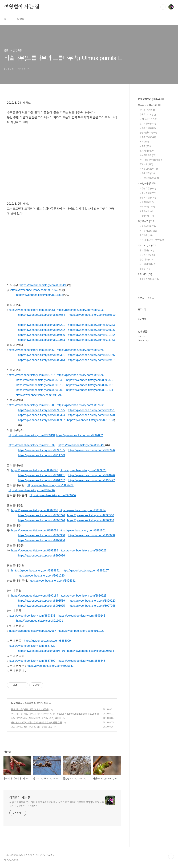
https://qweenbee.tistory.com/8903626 (91, 330)
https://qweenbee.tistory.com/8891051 (41, 475)
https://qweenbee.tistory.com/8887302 (32, 661)
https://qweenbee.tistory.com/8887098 (35, 470)
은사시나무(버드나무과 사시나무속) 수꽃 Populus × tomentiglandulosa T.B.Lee (53, 714)
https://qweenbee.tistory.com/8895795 (41, 410)
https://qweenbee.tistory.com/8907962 (34, 290)
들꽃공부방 (146, 221)
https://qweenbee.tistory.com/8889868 (32, 350)
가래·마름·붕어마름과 (151, 160)
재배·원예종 (149, 178)
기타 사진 (145, 274)
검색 (163, 7)
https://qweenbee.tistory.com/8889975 (80, 350)
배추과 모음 (148, 137)
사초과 (145, 146)
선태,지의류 (147, 151)
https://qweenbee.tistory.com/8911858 (40, 295)
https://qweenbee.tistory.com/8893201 (41, 325)
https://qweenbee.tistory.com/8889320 (83, 470)
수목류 (28, 703)
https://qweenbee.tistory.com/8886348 (82, 661)
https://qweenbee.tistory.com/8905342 (50, 666)
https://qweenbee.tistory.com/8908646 (41, 540)
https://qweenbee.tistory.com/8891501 (82, 530)
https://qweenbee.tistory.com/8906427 (91, 480)
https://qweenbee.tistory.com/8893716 (41, 651)
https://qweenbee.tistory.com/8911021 (40, 621)
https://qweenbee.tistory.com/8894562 (32, 490)
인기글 (151, 298)
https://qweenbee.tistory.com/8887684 (41, 315)
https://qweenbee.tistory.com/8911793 (41, 455)
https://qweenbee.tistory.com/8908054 (91, 651)
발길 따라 (147, 260)
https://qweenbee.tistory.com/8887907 (35, 510)
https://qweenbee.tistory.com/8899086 (41, 556)
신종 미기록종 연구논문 (152, 240)
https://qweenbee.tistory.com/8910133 (91, 420)
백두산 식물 (148, 188)
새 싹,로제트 (148, 119)
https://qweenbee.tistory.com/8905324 (41, 415)
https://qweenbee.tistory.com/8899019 (40, 385)
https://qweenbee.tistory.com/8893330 (41, 535)
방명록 (21, 19)
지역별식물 (147, 184)
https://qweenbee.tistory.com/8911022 (81, 631)
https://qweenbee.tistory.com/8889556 (80, 310)
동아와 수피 (148, 128)
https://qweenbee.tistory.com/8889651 (35, 530)
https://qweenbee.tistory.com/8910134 (90, 390)
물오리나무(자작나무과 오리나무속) (30, 709)
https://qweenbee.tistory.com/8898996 (91, 450)
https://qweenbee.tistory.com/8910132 (91, 335)
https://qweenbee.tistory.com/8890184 (35, 596)
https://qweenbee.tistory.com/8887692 (80, 405)
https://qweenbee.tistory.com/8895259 (35, 550)
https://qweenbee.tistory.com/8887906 (32, 405)
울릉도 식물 (148, 198)
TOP (171, 856)
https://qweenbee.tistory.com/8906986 (41, 335)
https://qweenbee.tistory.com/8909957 (53, 495)
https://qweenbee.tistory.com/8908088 (91, 535)
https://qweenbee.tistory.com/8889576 (80, 375)
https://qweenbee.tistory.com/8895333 (91, 325)
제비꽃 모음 (149, 169)
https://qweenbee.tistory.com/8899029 (83, 550)
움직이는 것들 (148, 255)
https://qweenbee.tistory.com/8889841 (36, 571)
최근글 (141, 298)
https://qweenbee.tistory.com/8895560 (91, 515)
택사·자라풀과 (148, 155)
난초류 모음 (148, 173)
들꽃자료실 (17, 703)
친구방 (145, 269)
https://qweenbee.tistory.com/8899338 (91, 520)
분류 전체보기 (151, 99)
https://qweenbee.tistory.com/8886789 (50, 485)
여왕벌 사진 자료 (149, 279)
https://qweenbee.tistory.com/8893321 (41, 355)
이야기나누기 (147, 246)
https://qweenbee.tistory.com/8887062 (80, 435)
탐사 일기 (147, 250)
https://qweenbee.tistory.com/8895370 (90, 380)
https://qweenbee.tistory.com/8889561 (32, 310)
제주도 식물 (148, 193)
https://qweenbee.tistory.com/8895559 (41, 601)
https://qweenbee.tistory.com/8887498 (82, 445)
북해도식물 (147, 207)
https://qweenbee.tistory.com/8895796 (41, 515)
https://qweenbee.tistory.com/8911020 (41, 576)
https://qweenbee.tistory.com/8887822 (32, 646)
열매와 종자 (148, 124)
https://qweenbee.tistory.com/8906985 (40, 390)
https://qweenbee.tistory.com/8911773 (91, 340)
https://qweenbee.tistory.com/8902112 (90, 385)
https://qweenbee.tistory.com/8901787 (41, 480)
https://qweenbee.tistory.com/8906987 (41, 420)
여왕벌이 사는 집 (22, 7)
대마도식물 (147, 211)
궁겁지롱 (146, 235)
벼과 (144, 142)
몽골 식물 (147, 202)
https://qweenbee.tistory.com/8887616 (32, 375)
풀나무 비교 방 (149, 231)
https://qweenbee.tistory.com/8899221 (91, 410)
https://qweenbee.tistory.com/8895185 (41, 450)
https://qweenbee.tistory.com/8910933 (41, 340)
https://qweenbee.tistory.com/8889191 (32, 435)
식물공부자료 (148, 226)
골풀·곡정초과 (148, 133)
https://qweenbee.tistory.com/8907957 (91, 360)
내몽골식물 (147, 216)
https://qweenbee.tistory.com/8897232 (41, 330)
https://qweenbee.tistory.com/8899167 (85, 571)
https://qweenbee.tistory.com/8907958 (92, 606)
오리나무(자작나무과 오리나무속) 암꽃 (32, 727)
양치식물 (146, 164)
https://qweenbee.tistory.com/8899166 (91, 355)
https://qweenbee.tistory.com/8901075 (41, 606)
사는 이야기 (148, 264)
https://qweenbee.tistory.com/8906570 (91, 415)
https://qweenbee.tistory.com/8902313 (41, 360)
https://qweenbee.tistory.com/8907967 (33, 631)
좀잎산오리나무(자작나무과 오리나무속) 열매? (36, 718)
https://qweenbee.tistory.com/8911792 (39, 395)
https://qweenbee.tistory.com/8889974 (82, 510)
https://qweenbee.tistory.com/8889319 (92, 315)
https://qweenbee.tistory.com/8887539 (40, 380)
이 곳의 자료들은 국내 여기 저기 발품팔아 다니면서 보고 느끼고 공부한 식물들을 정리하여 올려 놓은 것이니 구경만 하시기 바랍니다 (57, 804)
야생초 (147, 110)
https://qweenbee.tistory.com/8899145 (82, 616)
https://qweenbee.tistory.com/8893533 (32, 616)
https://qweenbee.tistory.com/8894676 (91, 475)
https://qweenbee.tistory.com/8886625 (83, 596)
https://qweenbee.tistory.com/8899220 (92, 601)
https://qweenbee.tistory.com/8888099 (47, 641)
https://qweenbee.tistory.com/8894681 (52, 581)
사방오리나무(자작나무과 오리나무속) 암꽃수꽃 (36, 722)
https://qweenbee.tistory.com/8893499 (44, 285)
